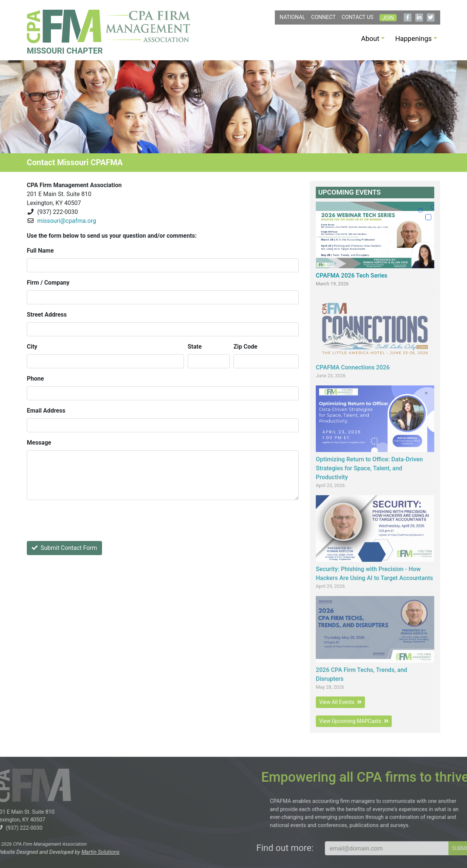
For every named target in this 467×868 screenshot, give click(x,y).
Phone (35, 379)
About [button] (370, 39)
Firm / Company (48, 283)
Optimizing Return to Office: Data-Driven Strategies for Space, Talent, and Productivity (369, 468)
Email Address (46, 411)
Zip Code (245, 347)
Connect (324, 17)
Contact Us (358, 17)
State (195, 347)
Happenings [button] (413, 39)
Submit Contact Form (64, 548)
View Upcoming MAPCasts (354, 721)
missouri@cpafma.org (67, 221)
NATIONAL (293, 17)
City (32, 347)
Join (388, 18)
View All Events (340, 702)
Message (39, 443)
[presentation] (83, 521)
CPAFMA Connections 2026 (353, 367)
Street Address (47, 315)
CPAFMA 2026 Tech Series (352, 276)
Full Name (40, 251)
